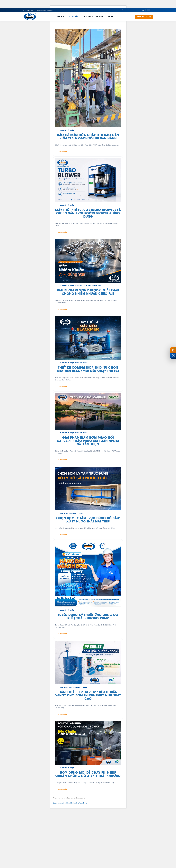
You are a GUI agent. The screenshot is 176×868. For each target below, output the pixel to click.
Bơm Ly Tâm (64, 513)
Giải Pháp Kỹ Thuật (67, 130)
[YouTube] (143, 10)
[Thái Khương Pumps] (30, 17)
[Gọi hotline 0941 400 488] (173, 350)
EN (152, 10)
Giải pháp (88, 17)
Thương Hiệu (111, 10)
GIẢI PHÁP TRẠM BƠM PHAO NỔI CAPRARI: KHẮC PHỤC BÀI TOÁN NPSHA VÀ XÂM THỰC (88, 441)
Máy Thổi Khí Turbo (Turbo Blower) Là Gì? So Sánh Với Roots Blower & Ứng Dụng (88, 213)
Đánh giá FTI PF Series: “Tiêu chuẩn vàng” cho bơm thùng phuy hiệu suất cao (88, 696)
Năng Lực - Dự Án (81, 286)
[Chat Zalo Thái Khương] (173, 356)
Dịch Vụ (100, 17)
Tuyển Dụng (130, 10)
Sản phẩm (75, 17)
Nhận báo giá (144, 17)
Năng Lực (61, 17)
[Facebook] (141, 10)
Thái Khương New (94, 286)
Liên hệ (110, 17)
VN (149, 10)
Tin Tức (121, 10)
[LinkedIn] (139, 10)
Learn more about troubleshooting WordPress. (70, 803)
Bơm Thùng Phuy (66, 687)
